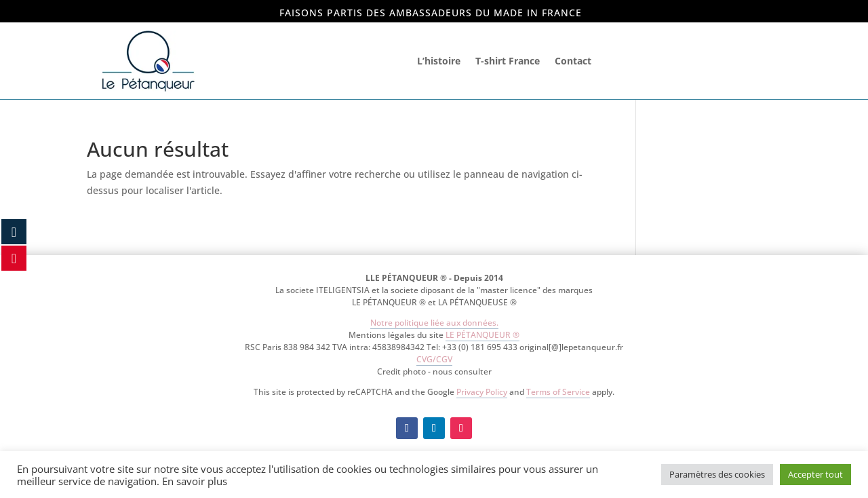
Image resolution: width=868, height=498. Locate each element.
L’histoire (439, 61)
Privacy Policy (482, 392)
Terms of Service (558, 392)
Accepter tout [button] (815, 474)
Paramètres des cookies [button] (717, 474)
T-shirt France (508, 61)
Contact (573, 61)
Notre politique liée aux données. (434, 323)
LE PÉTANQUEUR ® (482, 335)
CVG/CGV (434, 359)
